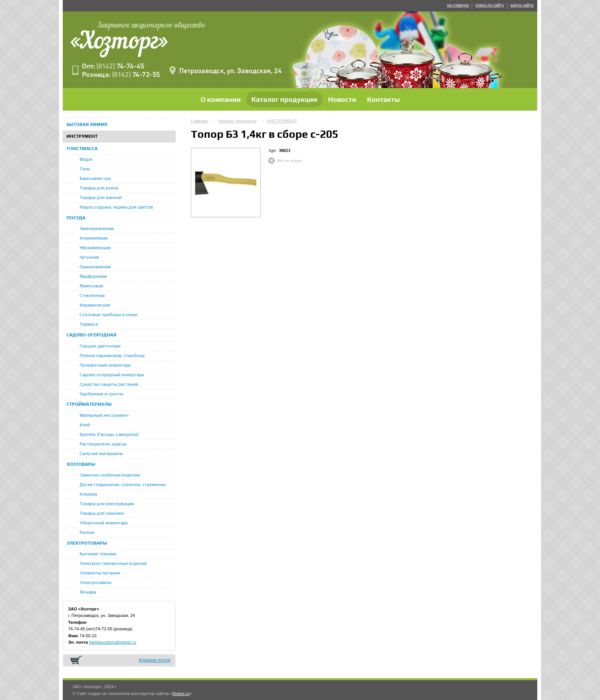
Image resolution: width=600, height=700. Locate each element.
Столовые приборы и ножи (108, 315)
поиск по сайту (490, 5)
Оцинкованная (95, 267)
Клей (85, 425)
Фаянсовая (91, 286)
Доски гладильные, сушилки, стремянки (123, 485)
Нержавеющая (95, 248)
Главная (199, 121)
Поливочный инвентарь (105, 365)
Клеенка (88, 494)
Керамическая (95, 305)
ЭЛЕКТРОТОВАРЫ (87, 543)
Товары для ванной (101, 197)
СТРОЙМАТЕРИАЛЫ (89, 404)
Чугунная (89, 257)
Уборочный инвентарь (104, 523)
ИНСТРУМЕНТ (82, 136)
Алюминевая (94, 238)
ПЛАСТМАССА (82, 148)
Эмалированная (97, 228)
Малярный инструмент (104, 415)
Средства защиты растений (109, 384)
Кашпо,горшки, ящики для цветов (116, 207)
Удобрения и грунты (101, 394)
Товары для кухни (99, 188)
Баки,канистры (95, 178)
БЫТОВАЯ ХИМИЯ (87, 124)
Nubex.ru (181, 693)
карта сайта (522, 5)
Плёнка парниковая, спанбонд (112, 356)
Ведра (86, 159)
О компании (221, 99)
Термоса (89, 324)
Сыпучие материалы (101, 454)
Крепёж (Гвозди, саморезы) (109, 434)
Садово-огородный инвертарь (112, 375)
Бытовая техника (98, 554)
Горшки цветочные (100, 346)
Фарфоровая (93, 276)
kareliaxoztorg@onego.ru (113, 642)
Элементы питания (100, 573)
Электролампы (95, 583)
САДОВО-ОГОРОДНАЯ (91, 335)
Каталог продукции (284, 99)
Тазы (85, 169)
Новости (342, 99)
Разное (87, 532)
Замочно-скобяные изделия (110, 475)
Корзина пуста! (155, 660)
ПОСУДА (76, 218)
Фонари (88, 592)
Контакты (383, 99)
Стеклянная (92, 295)
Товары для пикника (102, 513)
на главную (458, 5)
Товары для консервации (107, 504)
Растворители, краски (103, 444)
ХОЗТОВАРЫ (81, 464)
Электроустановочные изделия (113, 563)
